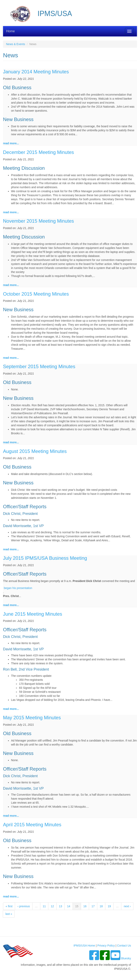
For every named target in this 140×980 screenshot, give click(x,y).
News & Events (16, 44)
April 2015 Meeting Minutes (32, 825)
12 (52, 906)
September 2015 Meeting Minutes (39, 366)
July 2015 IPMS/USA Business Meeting (45, 558)
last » (9, 914)
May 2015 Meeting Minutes (32, 718)
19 (109, 906)
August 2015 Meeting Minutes (35, 451)
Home (11, 31)
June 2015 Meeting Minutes (33, 614)
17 (93, 906)
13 (61, 906)
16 (85, 906)
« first (9, 906)
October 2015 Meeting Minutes (36, 294)
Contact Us (124, 946)
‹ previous (24, 906)
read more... (11, 143)
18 (101, 906)
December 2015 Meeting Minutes (39, 152)
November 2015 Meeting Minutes (39, 221)
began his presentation (18, 588)
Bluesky (126, 958)
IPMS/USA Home (84, 946)
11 (44, 906)
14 (69, 906)
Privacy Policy (106, 946)
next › (127, 906)
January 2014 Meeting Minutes (36, 72)
